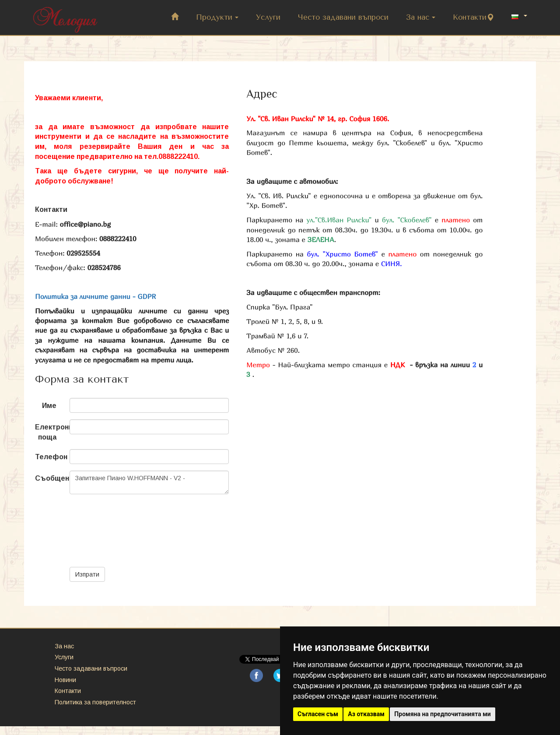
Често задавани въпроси (343, 17)
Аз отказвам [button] (366, 714)
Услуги (268, 17)
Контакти (473, 17)
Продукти (217, 17)
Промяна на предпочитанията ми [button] (442, 714)
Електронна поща (49, 432)
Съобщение (49, 478)
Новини (65, 680)
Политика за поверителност (95, 702)
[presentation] (136, 518)
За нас (421, 17)
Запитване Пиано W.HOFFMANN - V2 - (149, 482)
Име (49, 406)
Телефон (49, 457)
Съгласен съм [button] (318, 714)
